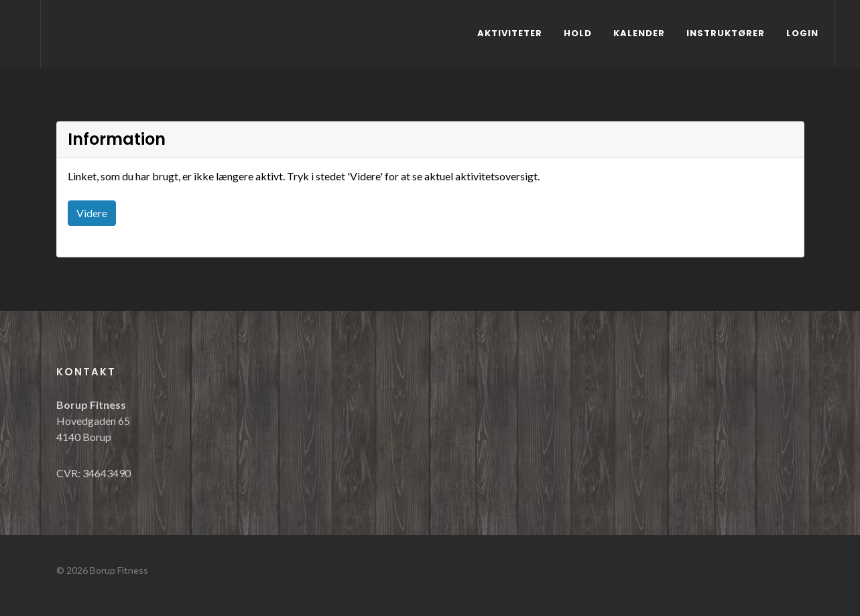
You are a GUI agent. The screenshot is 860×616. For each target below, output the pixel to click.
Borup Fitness (119, 570)
